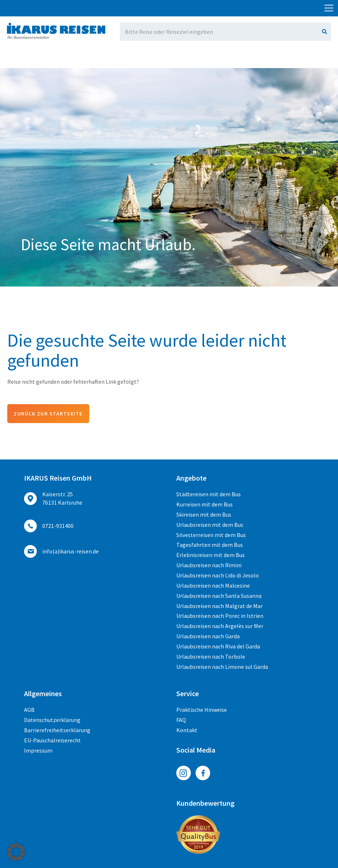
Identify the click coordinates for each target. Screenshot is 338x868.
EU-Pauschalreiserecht (52, 740)
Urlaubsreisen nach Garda (208, 636)
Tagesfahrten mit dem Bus (210, 545)
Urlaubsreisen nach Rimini (209, 565)
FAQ (181, 720)
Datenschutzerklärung (52, 720)
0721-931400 (84, 6)
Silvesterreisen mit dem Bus (211, 535)
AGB (29, 710)
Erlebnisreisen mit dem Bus (211, 555)
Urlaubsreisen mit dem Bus (210, 525)
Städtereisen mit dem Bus (209, 494)
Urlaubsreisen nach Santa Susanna (219, 596)
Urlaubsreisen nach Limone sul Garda (222, 667)
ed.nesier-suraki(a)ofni (264, 6)
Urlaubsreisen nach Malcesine (213, 585)
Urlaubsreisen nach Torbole (211, 656)
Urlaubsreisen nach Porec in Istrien (220, 616)
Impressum (38, 750)
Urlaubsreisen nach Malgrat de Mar (219, 606)
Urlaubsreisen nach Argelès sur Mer (220, 626)
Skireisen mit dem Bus (204, 514)
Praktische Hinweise (202, 710)
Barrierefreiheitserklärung (57, 730)
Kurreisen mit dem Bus (205, 504)
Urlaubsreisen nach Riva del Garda (218, 646)
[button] (16, 852)
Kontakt (187, 730)
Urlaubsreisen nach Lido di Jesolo (218, 575)
